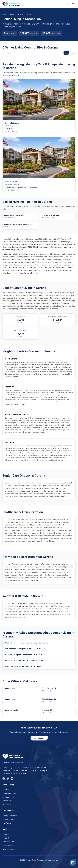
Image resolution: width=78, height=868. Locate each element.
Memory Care (7, 801)
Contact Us (6, 838)
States (12, 14)
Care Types (7, 823)
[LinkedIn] (12, 779)
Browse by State (9, 819)
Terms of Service (9, 849)
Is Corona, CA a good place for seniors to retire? (24, 655)
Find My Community (10, 816)
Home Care (7, 805)
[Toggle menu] (73, 4)
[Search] (69, 4)
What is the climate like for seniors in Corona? (23, 666)
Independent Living (9, 793)
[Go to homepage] (13, 4)
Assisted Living (8, 797)
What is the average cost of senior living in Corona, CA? (27, 643)
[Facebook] (4, 779)
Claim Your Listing (9, 842)
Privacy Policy (8, 846)
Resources (6, 790)
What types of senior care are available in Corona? (25, 661)
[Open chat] (73, 863)
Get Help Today (39, 738)
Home (4, 14)
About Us (6, 834)
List (66, 53)
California (20, 14)
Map (72, 53)
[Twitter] (8, 779)
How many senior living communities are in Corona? (25, 649)
